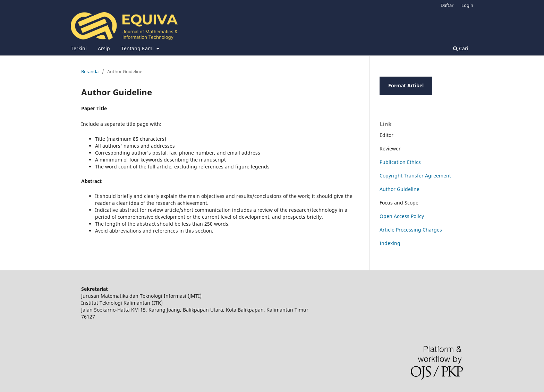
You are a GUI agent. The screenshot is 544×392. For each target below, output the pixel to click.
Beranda (90, 71)
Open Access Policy (402, 216)
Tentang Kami (138, 48)
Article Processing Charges (411, 230)
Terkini (79, 48)
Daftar (447, 5)
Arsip (104, 48)
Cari (461, 48)
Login (467, 5)
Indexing (390, 243)
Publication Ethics (400, 162)
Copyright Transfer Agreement (415, 176)
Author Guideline (399, 189)
